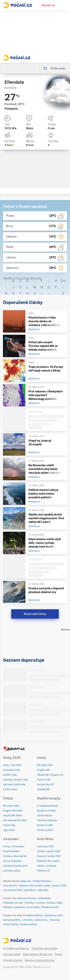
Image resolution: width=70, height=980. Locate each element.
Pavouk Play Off (45, 785)
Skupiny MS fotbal (12, 816)
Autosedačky (44, 898)
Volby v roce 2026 (12, 765)
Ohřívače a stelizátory (14, 907)
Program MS (43, 770)
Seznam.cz (48, 5)
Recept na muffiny (46, 811)
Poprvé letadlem (11, 851)
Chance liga (9, 825)
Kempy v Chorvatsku (14, 846)
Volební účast (10, 789)
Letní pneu (28, 920)
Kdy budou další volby (14, 785)
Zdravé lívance (45, 816)
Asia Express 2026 (12, 890)
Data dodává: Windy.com (38, 954)
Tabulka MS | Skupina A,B (50, 775)
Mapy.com (26, 881)
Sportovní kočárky (27, 898)
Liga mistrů (9, 830)
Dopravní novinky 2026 (49, 856)
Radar (59, 954)
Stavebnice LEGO (53, 915)
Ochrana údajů (12, 954)
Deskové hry (41, 920)
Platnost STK (44, 871)
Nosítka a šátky (55, 903)
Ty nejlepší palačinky (48, 806)
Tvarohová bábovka (47, 820)
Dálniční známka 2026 (48, 851)
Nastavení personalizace (40, 960)
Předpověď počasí (42, 881)
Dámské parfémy (12, 920)
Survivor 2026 (59, 886)
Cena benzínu (10, 886)
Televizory (55, 920)
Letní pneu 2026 (45, 846)
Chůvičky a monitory (35, 903)
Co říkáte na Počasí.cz (16, 948)
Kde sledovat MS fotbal (15, 820)
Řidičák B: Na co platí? (48, 861)
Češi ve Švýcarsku (12, 861)
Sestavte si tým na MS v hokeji (35, 886)
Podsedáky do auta (13, 903)
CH (63, 281)
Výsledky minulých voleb (16, 780)
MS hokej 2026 (45, 765)
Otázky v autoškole (47, 866)
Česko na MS (44, 780)
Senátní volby (10, 775)
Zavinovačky (33, 907)
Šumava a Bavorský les (15, 856)
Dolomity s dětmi (12, 871)
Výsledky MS (43, 789)
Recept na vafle (45, 825)
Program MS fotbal (13, 811)
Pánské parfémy (28, 924)
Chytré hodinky (11, 924)
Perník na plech (45, 830)
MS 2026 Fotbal (11, 806)
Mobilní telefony (35, 915)
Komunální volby (12, 770)
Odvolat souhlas (13, 960)
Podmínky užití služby (45, 948)
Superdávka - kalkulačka (36, 890)
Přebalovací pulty (50, 907)
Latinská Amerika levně (15, 866)
